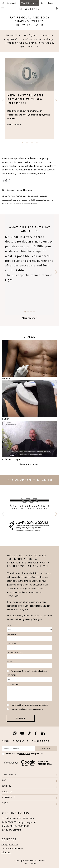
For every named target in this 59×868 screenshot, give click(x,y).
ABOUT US (7, 792)
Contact (11, 3)
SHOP (5, 803)
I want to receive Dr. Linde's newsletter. (25, 709)
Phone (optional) (15, 652)
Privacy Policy (29, 860)
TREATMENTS (9, 774)
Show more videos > (30, 464)
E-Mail (9, 661)
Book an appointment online (30, 480)
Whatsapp (6, 852)
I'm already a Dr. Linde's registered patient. (27, 671)
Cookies (42, 860)
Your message (13, 684)
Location (11, 675)
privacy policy (29, 705)
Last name (11, 643)
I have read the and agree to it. (27, 705)
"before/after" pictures (17, 196)
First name (11, 634)
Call (51, 3)
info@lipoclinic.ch (10, 845)
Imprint (17, 860)
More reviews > (29, 318)
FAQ (4, 780)
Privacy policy (25, 754)
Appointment (31, 3)
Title (9, 625)
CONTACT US (9, 797)
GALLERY (7, 786)
